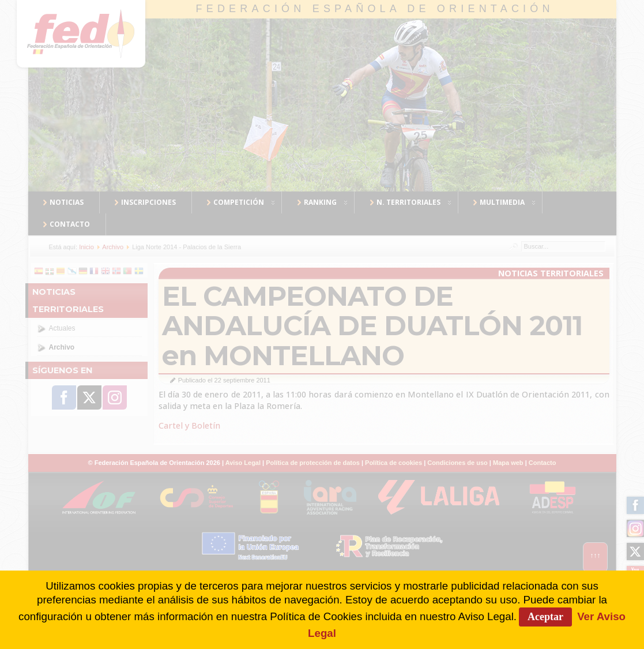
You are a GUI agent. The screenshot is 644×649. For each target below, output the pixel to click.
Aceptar (545, 617)
